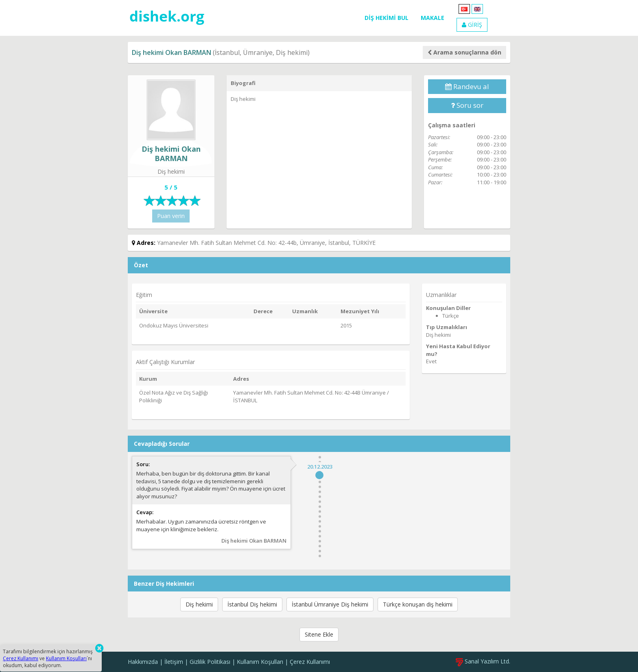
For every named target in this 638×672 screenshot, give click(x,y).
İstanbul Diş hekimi (252, 604)
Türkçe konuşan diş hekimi (418, 604)
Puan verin (171, 216)
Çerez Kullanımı (310, 662)
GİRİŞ (472, 25)
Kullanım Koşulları (260, 662)
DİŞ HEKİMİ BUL (387, 18)
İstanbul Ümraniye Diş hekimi (330, 604)
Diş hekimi (199, 604)
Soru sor (467, 105)
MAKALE (433, 18)
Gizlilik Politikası (210, 662)
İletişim (174, 662)
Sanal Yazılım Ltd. (483, 661)
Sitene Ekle (319, 634)
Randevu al (467, 86)
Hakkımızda (143, 662)
